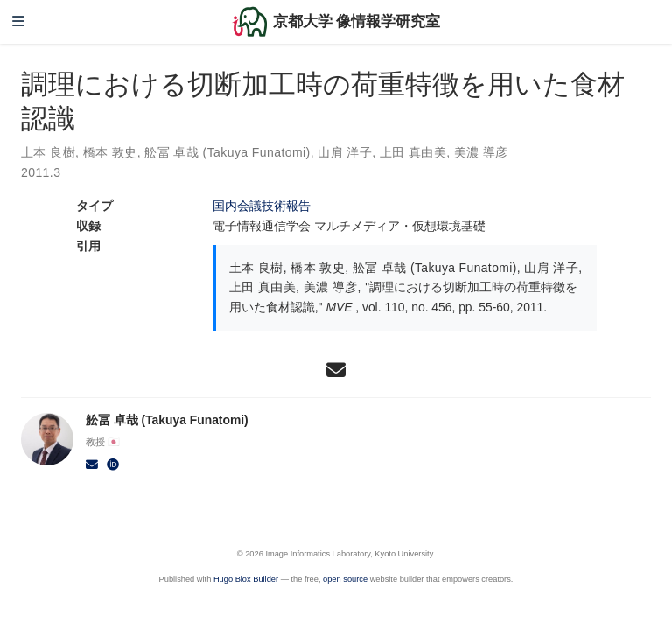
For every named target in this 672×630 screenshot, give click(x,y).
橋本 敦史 (110, 152)
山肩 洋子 (345, 152)
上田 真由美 (413, 152)
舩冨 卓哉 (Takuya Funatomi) (227, 152)
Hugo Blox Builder (246, 579)
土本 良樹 (48, 152)
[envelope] (336, 370)
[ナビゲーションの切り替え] (18, 22)
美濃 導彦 (481, 152)
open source (345, 579)
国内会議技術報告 (262, 206)
